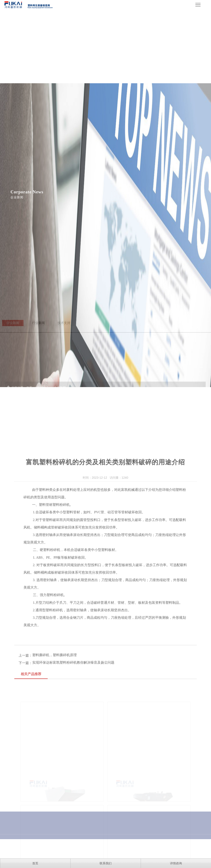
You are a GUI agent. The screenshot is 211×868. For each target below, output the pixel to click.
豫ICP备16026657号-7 (97, 849)
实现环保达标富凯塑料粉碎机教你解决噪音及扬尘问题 (73, 714)
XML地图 (120, 849)
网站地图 (199, 849)
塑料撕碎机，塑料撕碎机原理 (55, 707)
